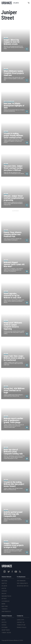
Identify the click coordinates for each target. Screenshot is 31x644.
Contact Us (21, 622)
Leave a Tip (20, 620)
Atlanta (4, 586)
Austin (4, 588)
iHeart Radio (6, 630)
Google (4, 625)
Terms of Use (21, 625)
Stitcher (5, 627)
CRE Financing (21, 581)
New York (5, 606)
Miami (3, 604)
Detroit (4, 599)
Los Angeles (6, 601)
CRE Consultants (22, 583)
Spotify (4, 622)
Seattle (4, 583)
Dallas (4, 594)
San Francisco (6, 611)
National (5, 581)
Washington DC (6, 596)
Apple (4, 620)
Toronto (5, 609)
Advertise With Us (23, 586)
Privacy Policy (22, 627)
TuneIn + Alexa (6, 633)
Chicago (4, 591)
